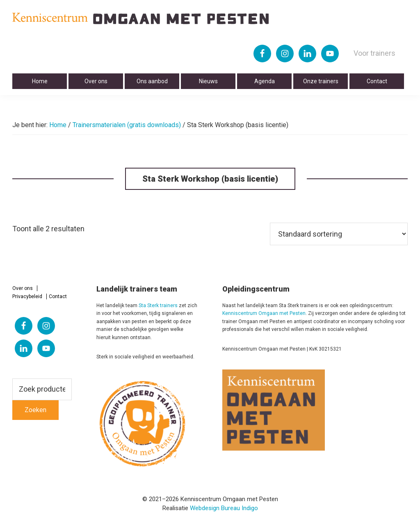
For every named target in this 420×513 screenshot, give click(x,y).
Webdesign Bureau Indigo (224, 508)
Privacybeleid (27, 296)
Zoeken (35, 410)
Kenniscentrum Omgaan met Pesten (264, 313)
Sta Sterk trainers (158, 306)
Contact (58, 296)
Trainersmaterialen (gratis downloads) (127, 125)
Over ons (23, 288)
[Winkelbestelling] (339, 234)
